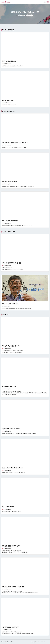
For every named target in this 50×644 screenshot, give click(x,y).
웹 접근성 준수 (10, 642)
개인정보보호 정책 (4, 642)
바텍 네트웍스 (6, 2)
